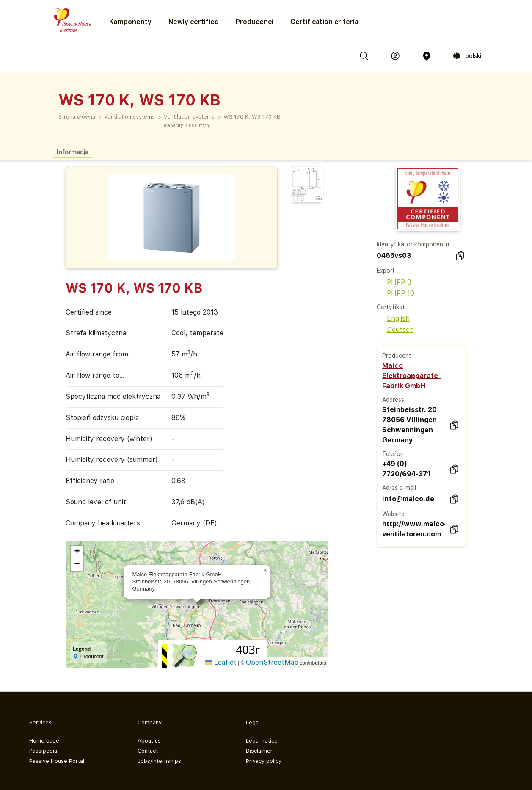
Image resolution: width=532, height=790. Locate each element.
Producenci (255, 22)
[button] (265, 570)
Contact (148, 751)
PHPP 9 (394, 282)
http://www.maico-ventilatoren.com (413, 529)
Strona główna (77, 117)
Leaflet (221, 662)
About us (149, 741)
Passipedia (43, 751)
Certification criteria (324, 22)
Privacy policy (264, 761)
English (393, 319)
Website (393, 514)
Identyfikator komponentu (413, 244)
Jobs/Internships (159, 761)
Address (393, 400)
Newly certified (194, 22)
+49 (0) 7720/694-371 (406, 469)
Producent (397, 356)
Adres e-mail (399, 488)
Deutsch (395, 330)
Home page (44, 741)
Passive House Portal (57, 761)
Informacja (72, 151)
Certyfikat (391, 307)
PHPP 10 (396, 293)
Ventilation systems (130, 117)
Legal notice (262, 741)
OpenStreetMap (272, 662)
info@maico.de (408, 499)
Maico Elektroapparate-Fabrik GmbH (412, 376)
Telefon (393, 454)
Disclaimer (259, 751)
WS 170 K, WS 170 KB (252, 117)
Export (386, 271)
